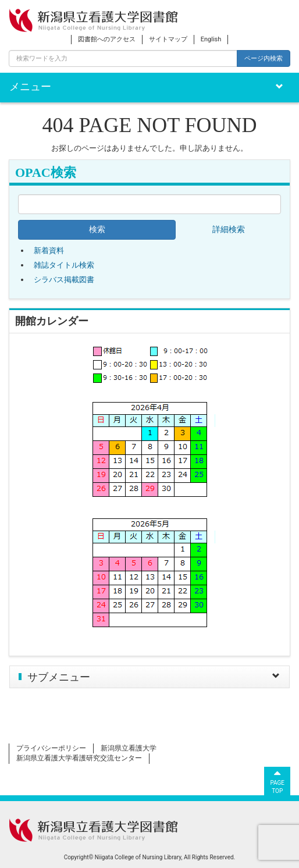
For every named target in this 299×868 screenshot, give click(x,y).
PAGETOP (277, 781)
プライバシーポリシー (51, 748)
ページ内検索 (264, 58)
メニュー (30, 87)
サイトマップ (168, 39)
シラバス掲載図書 (64, 280)
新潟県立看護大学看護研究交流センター (79, 758)
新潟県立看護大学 (129, 748)
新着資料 (49, 250)
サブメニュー (59, 677)
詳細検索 (229, 230)
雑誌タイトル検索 (64, 265)
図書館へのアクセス (107, 39)
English (211, 39)
